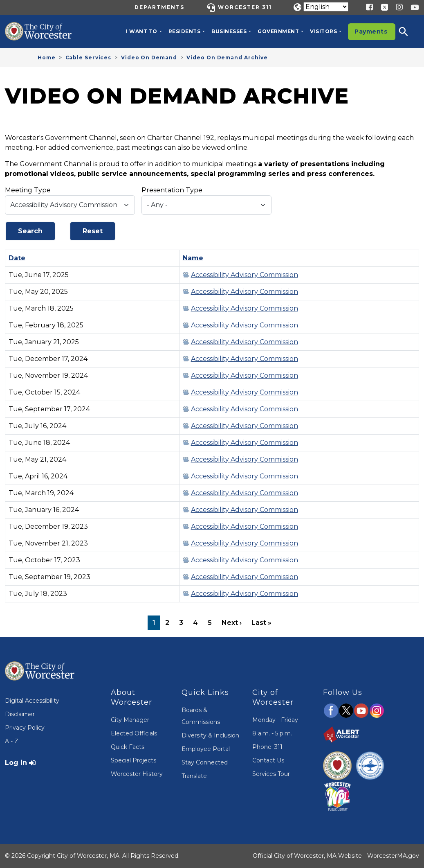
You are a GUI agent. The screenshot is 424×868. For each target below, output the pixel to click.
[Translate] (326, 7)
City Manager (130, 720)
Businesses (229, 31)
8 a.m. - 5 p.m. (272, 733)
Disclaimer (20, 714)
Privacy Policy (25, 728)
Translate (194, 776)
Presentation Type (172, 190)
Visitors (323, 31)
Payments (371, 32)
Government (278, 31)
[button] (409, 32)
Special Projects (133, 760)
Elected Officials (134, 733)
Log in (16, 763)
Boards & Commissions (201, 716)
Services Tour (271, 774)
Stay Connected (205, 762)
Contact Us (268, 760)
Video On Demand (149, 57)
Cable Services (89, 57)
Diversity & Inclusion (210, 735)
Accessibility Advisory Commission (245, 275)
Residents (185, 31)
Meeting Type (28, 190)
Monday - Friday (275, 720)
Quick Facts (128, 747)
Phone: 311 (267, 747)
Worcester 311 (245, 7)
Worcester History (137, 774)
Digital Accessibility (32, 701)
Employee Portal (206, 749)
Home (47, 57)
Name (193, 258)
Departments (159, 7)
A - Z (12, 741)
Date (21, 258)
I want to (142, 31)
